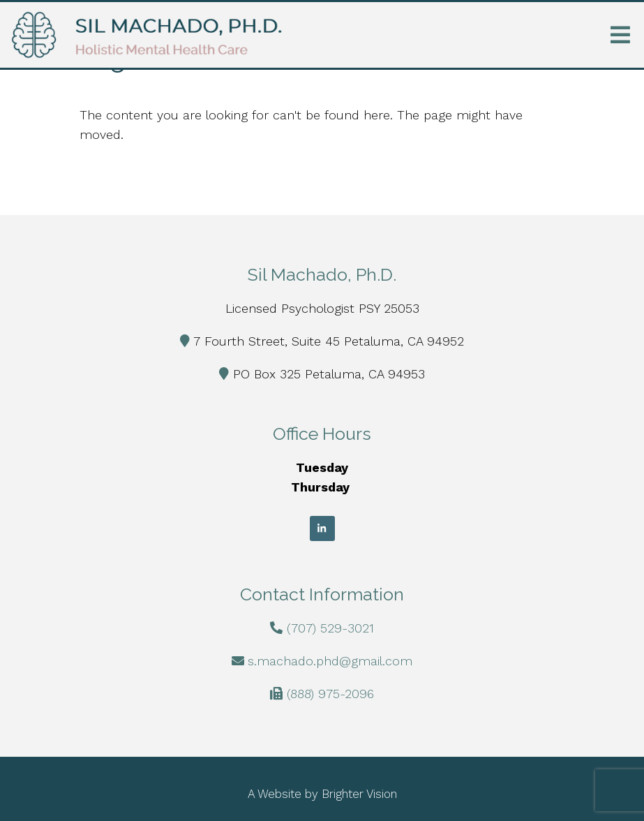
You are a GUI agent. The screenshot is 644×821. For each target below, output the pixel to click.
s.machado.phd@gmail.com (330, 661)
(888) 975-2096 (330, 694)
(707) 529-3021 (330, 628)
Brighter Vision (359, 794)
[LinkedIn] (322, 528)
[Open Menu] (620, 35)
